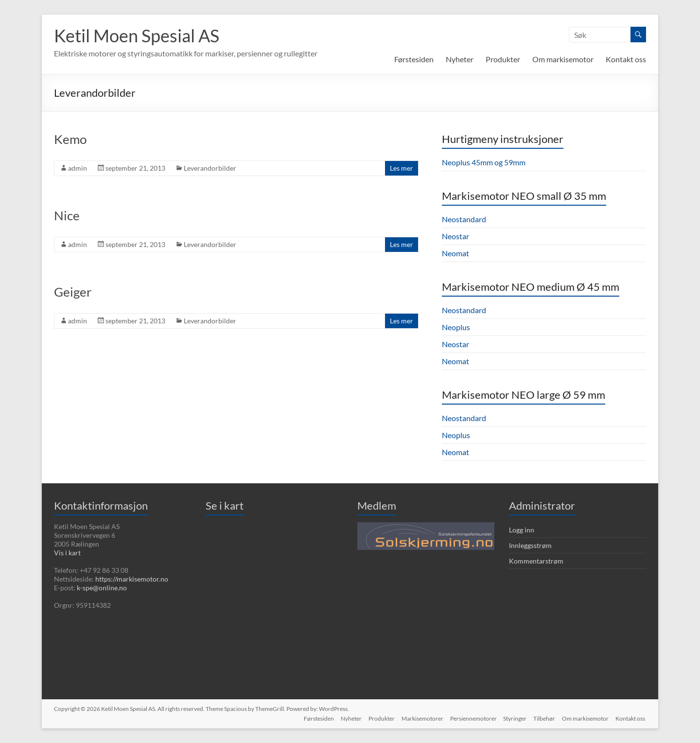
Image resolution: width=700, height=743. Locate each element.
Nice (67, 215)
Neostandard (464, 219)
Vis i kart (67, 553)
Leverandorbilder (210, 168)
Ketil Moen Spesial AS (137, 35)
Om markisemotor (563, 59)
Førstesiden (414, 59)
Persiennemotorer (470, 717)
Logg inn (522, 530)
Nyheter (460, 59)
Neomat (455, 253)
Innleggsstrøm (530, 545)
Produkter (503, 59)
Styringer (513, 717)
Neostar (455, 236)
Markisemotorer (418, 717)
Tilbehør (543, 717)
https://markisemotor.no (132, 579)
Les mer (402, 168)
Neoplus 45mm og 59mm (484, 162)
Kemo (70, 139)
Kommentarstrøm (536, 561)
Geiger (73, 292)
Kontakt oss (626, 59)
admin (78, 168)
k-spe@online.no (102, 588)
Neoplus (456, 327)
